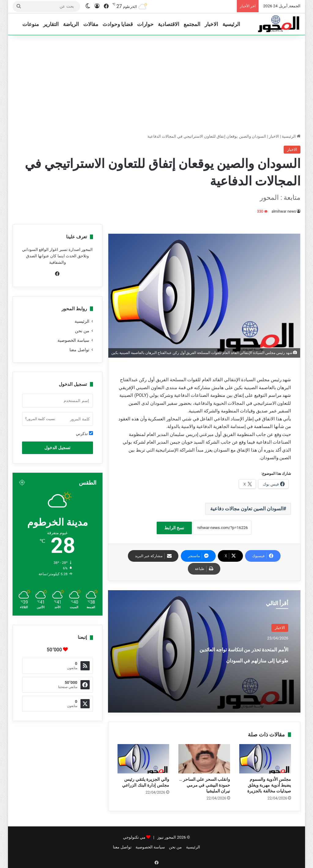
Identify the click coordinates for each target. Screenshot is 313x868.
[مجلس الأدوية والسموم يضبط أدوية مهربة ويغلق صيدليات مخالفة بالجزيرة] (265, 759)
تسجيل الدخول (57, 448)
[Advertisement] (156, 84)
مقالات (91, 24)
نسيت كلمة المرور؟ (40, 419)
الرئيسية (231, 24)
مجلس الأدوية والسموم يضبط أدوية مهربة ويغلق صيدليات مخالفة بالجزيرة (269, 785)
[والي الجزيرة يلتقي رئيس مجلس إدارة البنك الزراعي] (143, 759)
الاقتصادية (169, 24)
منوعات (31, 24)
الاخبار (211, 24)
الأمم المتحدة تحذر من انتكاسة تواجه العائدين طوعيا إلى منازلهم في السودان (246, 665)
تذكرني (84, 434)
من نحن (82, 331)
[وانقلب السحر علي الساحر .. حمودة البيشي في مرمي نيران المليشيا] (204, 759)
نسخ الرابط (174, 528)
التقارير (51, 24)
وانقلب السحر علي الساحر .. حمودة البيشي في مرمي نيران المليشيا (205, 785)
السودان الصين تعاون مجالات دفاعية (247, 509)
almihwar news (284, 211)
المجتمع (192, 24)
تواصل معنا (79, 350)
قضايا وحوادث (118, 24)
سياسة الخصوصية (73, 340)
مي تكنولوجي (134, 837)
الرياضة (71, 24)
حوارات (145, 24)
